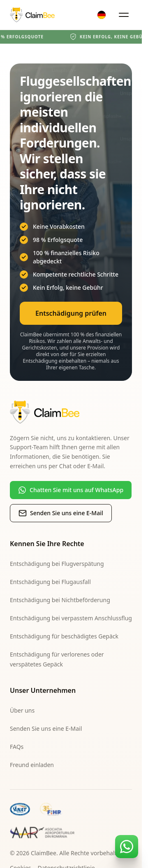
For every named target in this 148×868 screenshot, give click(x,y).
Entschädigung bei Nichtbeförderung (60, 600)
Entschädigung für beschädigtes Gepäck (64, 636)
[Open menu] (124, 15)
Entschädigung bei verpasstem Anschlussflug (71, 618)
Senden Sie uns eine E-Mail (61, 513)
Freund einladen (32, 765)
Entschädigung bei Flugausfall (50, 582)
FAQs (17, 747)
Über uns (22, 710)
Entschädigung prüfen (71, 313)
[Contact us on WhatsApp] (127, 847)
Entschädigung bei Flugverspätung (57, 564)
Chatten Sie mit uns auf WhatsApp (71, 490)
